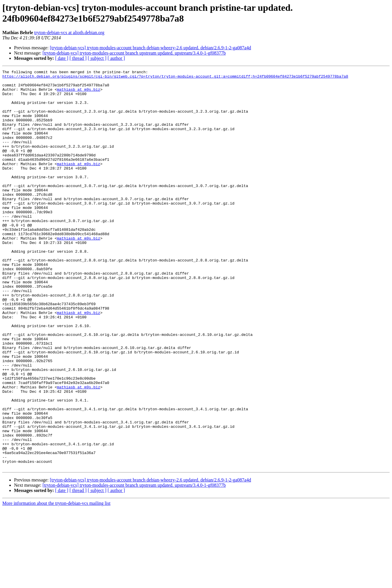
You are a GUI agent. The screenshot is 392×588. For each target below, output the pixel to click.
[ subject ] (97, 58)
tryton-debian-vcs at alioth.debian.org (69, 33)
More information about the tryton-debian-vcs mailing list (56, 583)
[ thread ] (78, 58)
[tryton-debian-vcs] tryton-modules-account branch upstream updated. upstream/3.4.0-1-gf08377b (134, 53)
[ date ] (62, 58)
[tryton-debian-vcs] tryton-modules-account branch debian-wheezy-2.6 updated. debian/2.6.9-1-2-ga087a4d (150, 48)
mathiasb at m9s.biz (78, 94)
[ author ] (116, 58)
